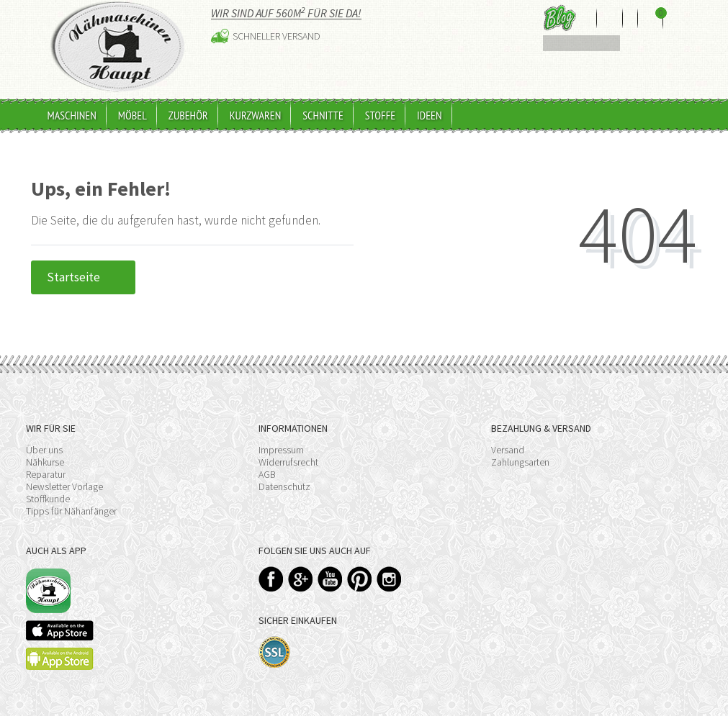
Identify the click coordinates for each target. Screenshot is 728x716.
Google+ (301, 579)
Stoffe (380, 115)
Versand (508, 450)
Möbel (132, 115)
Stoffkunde (48, 499)
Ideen (429, 115)
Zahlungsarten (520, 462)
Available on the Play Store (60, 659)
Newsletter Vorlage (64, 486)
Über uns (44, 450)
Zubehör (188, 115)
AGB (267, 474)
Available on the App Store (60, 630)
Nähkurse (45, 462)
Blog (560, 18)
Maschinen (72, 115)
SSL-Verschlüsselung (275, 652)
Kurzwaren (256, 115)
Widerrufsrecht (288, 462)
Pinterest (360, 579)
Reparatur (46, 474)
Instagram (389, 579)
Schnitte (323, 115)
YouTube (330, 579)
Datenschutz (284, 486)
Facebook (271, 579)
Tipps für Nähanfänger (71, 511)
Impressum (281, 450)
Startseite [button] (83, 277)
